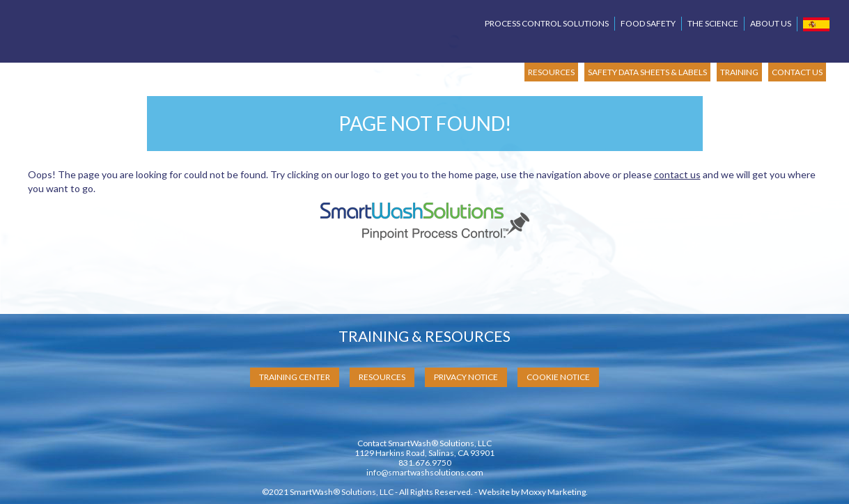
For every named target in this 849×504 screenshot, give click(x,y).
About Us (771, 23)
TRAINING (739, 72)
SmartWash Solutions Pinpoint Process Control (150, 36)
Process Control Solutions (547, 23)
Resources (382, 377)
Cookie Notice (558, 377)
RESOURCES (551, 72)
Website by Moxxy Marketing (532, 492)
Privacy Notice (466, 377)
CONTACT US (797, 72)
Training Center (295, 377)
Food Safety (648, 23)
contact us (677, 174)
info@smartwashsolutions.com (425, 472)
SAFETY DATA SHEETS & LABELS (647, 72)
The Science (713, 23)
